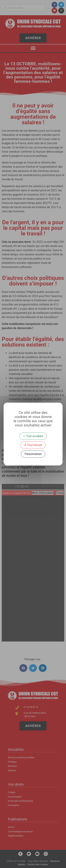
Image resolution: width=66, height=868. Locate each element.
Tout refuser (33, 445)
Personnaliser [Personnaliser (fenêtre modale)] (33, 454)
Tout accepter (33, 436)
